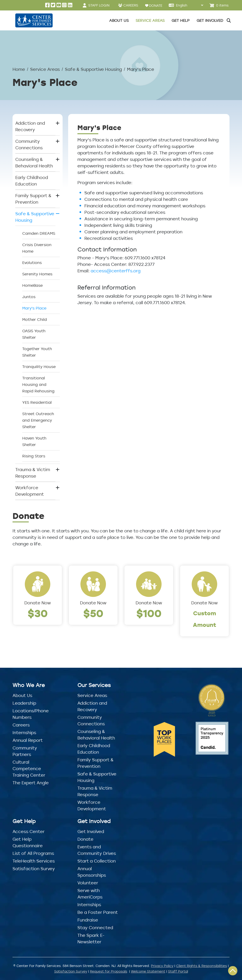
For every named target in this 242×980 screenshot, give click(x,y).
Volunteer (88, 883)
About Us (22, 695)
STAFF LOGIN (99, 5)
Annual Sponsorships (92, 872)
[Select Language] (189, 5)
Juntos (29, 297)
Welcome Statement (148, 971)
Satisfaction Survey (34, 869)
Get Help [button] (181, 20)
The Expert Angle (31, 783)
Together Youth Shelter (37, 352)
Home (19, 69)
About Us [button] (119, 20)
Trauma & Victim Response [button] (33, 473)
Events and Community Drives (97, 850)
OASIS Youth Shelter (34, 334)
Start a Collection (97, 861)
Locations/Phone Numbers (31, 714)
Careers (21, 725)
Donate (85, 839)
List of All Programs (33, 853)
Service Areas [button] (150, 20)
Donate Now (38, 603)
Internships (24, 733)
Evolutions (32, 263)
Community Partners (25, 751)
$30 (38, 613)
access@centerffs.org (116, 271)
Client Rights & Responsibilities (202, 966)
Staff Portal (178, 971)
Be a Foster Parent (98, 912)
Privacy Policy (162, 966)
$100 (149, 613)
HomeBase (32, 285)
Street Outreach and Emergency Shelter (38, 420)
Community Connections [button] (29, 144)
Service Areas (45, 69)
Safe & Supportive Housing (93, 69)
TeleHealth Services (34, 861)
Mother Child (35, 319)
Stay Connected (95, 928)
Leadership (24, 703)
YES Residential (37, 402)
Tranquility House (39, 367)
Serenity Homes (37, 274)
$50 (93, 613)
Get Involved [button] (210, 20)
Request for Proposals (109, 971)
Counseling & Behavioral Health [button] (34, 163)
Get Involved (91, 831)
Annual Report (28, 740)
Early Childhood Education (32, 181)
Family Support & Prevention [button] (33, 199)
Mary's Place (34, 308)
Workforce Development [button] (30, 491)
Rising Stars (34, 456)
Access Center (29, 831)
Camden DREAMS (39, 233)
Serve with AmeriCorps (90, 894)
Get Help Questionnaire (28, 842)
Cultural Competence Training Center (29, 768)
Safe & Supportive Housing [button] (35, 217)
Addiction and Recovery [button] (30, 126)
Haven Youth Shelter (34, 441)
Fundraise (88, 920)
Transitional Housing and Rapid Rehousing (38, 384)
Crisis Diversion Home (37, 248)
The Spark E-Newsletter (91, 938)
